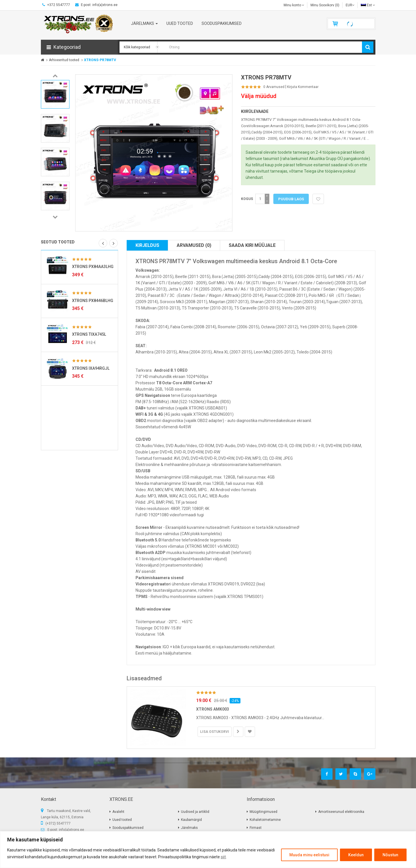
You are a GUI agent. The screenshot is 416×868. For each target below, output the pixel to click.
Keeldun (356, 855)
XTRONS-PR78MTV (100, 60)
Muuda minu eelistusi (309, 855)
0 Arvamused (274, 87)
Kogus (247, 199)
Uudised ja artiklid (195, 812)
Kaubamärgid (191, 820)
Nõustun (390, 855)
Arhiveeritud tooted (64, 60)
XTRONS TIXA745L (89, 334)
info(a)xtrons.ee (71, 830)
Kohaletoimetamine (265, 820)
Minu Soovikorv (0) (325, 5)
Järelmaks (189, 828)
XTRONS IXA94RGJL (91, 368)
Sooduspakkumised (128, 828)
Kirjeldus (147, 245)
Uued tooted (122, 820)
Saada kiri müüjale (252, 245)
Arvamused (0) (194, 245)
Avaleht (118, 812)
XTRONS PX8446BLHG (93, 301)
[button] (79, 47)
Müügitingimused (263, 812)
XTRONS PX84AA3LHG (93, 267)
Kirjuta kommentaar (303, 87)
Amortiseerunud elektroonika (341, 812)
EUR (350, 5)
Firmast (256, 828)
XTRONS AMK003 (213, 709)
